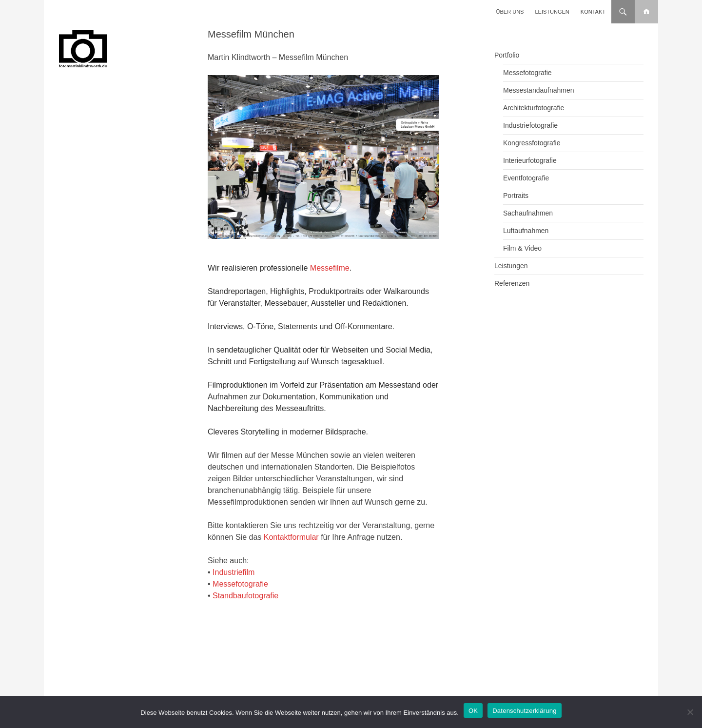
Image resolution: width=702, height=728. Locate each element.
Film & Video (522, 248)
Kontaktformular (291, 537)
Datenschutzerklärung (524, 711)
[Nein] (690, 712)
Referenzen (512, 283)
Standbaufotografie (245, 596)
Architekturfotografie (534, 108)
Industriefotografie (530, 125)
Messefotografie (240, 584)
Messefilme (330, 268)
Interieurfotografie (530, 160)
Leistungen (552, 12)
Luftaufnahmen (526, 231)
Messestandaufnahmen (539, 90)
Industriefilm (234, 572)
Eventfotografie (526, 178)
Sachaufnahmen (528, 213)
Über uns (510, 12)
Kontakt (593, 12)
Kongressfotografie (532, 143)
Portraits (516, 196)
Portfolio (507, 55)
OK (473, 711)
